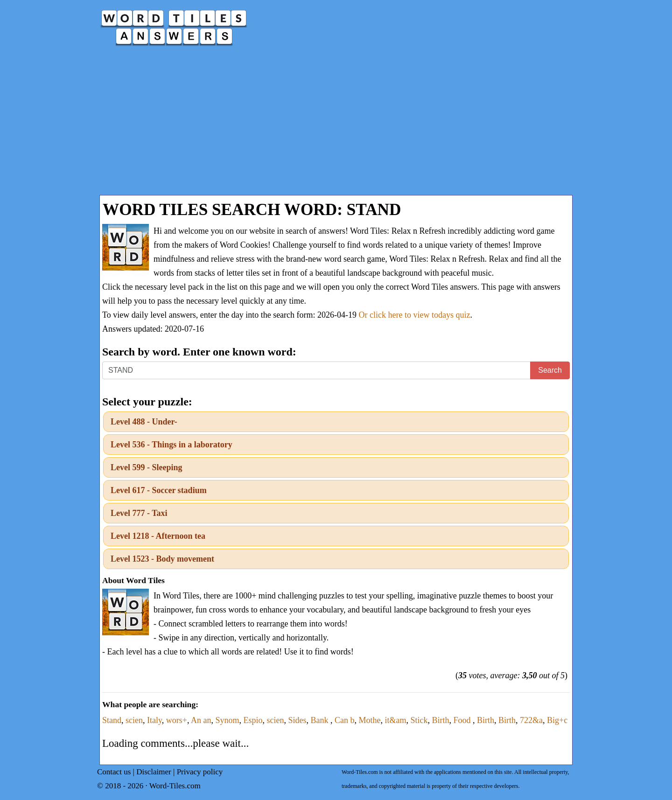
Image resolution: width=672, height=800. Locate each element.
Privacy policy (200, 772)
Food (463, 720)
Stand (112, 720)
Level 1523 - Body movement (162, 559)
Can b (345, 720)
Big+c (557, 720)
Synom (227, 720)
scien (134, 720)
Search (550, 370)
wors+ (177, 720)
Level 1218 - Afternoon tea (158, 536)
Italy (154, 720)
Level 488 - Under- (144, 422)
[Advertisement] (336, 125)
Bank (321, 720)
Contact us (114, 772)
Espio (253, 720)
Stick (419, 720)
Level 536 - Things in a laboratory (171, 445)
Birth (441, 720)
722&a (531, 720)
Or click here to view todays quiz (415, 315)
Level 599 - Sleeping (147, 467)
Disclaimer (154, 772)
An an (201, 720)
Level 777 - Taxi (139, 513)
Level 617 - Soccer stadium (159, 490)
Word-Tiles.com (175, 786)
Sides (297, 720)
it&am (396, 720)
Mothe (370, 720)
